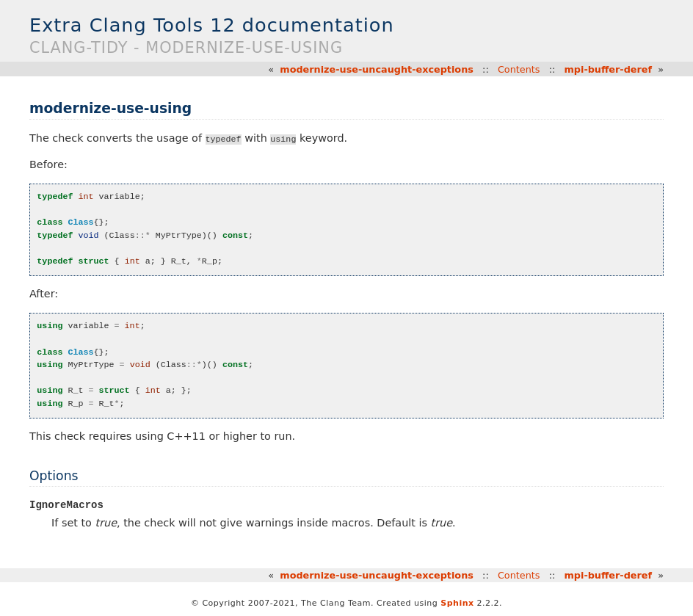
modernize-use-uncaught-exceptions (377, 69)
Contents (519, 69)
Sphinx (457, 603)
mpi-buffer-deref (609, 69)
